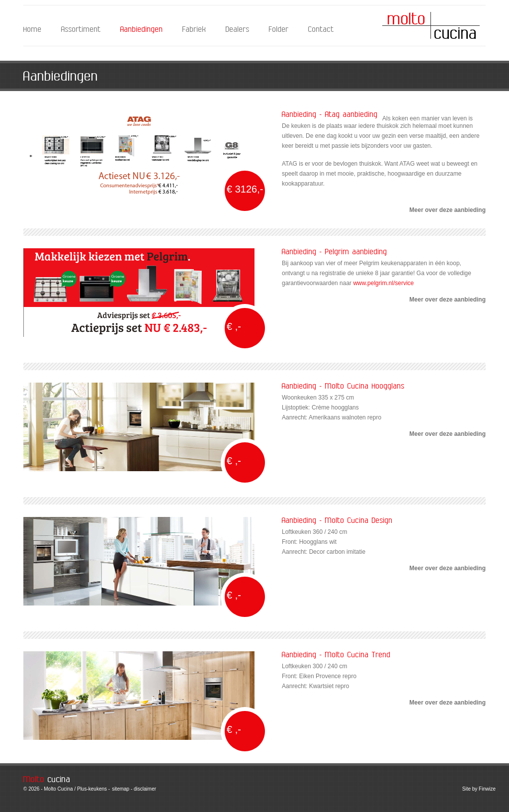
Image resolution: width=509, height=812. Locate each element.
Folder (279, 30)
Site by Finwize (479, 789)
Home (33, 30)
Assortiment (81, 30)
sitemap (121, 789)
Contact (321, 30)
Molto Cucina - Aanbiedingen (431, 25)
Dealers (238, 30)
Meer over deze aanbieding (448, 210)
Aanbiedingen (142, 30)
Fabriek (194, 30)
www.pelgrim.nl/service (383, 283)
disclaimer (145, 789)
